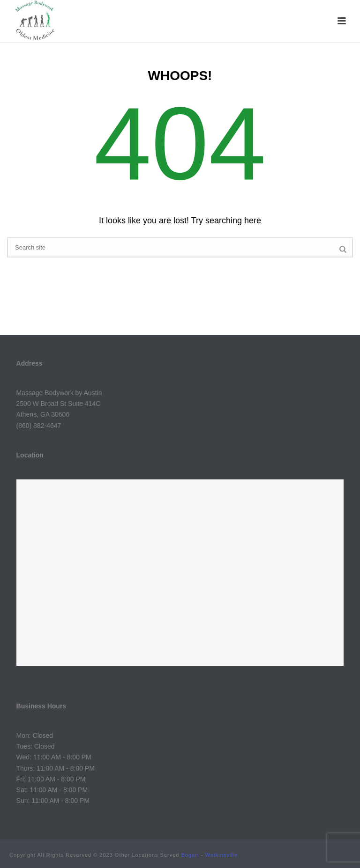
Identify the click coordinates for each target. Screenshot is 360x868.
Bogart (190, 855)
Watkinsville (222, 855)
